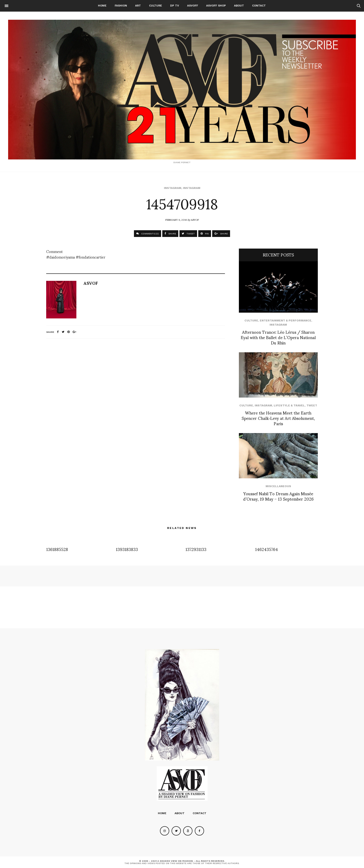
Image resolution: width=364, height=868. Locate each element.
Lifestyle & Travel (289, 405)
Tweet (312, 405)
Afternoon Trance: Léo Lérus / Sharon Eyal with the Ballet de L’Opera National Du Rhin (278, 337)
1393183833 (127, 549)
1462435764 (266, 549)
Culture (156, 6)
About (239, 6)
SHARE (170, 234)
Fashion (121, 6)
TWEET (188, 234)
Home (102, 6)
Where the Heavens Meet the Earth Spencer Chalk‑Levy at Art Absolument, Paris (278, 418)
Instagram (173, 188)
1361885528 (57, 549)
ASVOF (195, 220)
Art (138, 6)
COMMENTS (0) (148, 234)
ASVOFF (193, 6)
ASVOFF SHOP (216, 6)
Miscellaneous (278, 486)
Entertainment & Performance (286, 321)
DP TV (175, 6)
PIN (205, 234)
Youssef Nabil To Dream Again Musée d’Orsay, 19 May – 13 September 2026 (278, 496)
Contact (259, 6)
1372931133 (196, 549)
